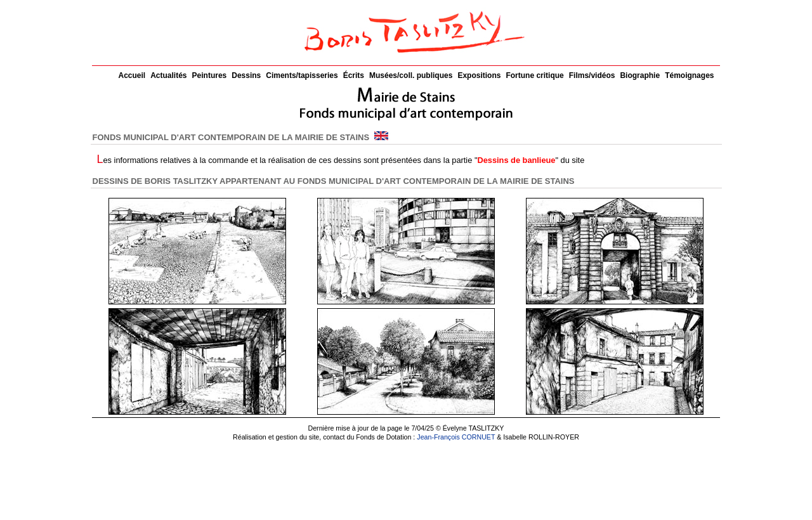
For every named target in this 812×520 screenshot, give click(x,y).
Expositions (479, 75)
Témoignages (689, 75)
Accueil (132, 75)
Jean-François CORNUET (456, 437)
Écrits (354, 75)
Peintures (210, 75)
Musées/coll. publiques (411, 75)
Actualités (168, 75)
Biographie (640, 75)
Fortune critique (534, 75)
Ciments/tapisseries (302, 75)
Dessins (246, 75)
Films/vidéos (592, 75)
